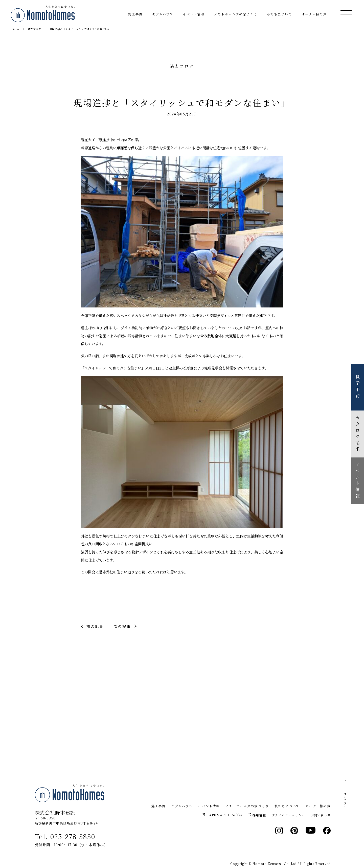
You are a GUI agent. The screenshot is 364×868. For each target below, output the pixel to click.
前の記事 (95, 626)
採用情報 (257, 815)
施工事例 (135, 14)
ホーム (15, 29)
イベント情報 (194, 14)
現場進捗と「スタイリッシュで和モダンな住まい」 (80, 29)
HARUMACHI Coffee (222, 815)
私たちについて (280, 14)
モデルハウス (163, 14)
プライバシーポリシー (288, 815)
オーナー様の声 (314, 14)
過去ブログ (35, 29)
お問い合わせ (321, 815)
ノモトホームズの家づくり (236, 14)
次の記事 (122, 626)
